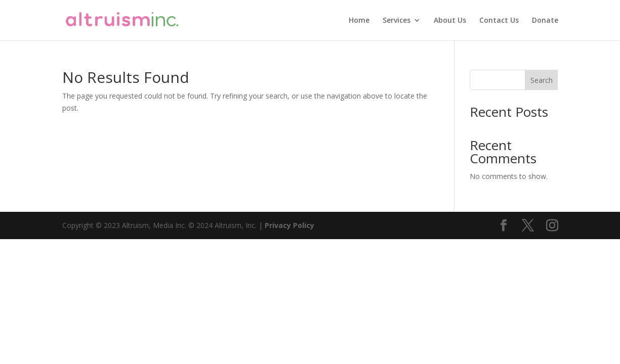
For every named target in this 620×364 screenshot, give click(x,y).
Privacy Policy (290, 225)
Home (359, 21)
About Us (450, 21)
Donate (545, 21)
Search (542, 80)
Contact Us (499, 21)
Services (397, 21)
